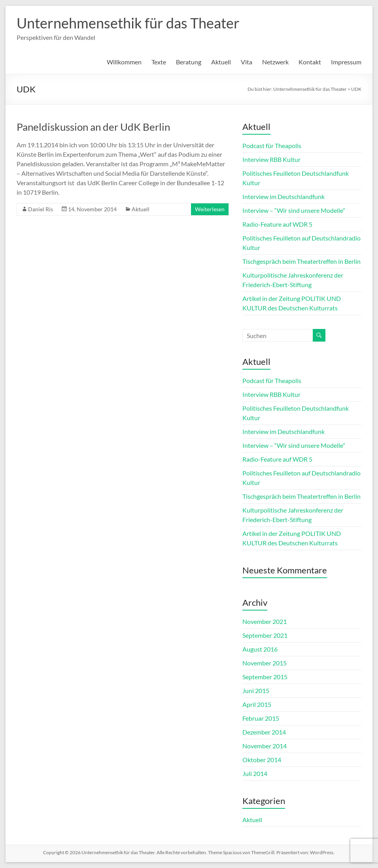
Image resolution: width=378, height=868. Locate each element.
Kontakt (310, 62)
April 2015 (257, 704)
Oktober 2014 (262, 760)
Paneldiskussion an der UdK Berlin (93, 127)
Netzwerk (275, 62)
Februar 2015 (261, 718)
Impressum (346, 62)
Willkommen (124, 62)
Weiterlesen (210, 209)
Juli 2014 (255, 773)
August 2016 (260, 649)
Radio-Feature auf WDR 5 (277, 224)
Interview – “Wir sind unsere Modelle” (294, 210)
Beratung (189, 62)
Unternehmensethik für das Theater (128, 23)
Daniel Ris (41, 209)
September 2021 (265, 635)
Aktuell (221, 62)
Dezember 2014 (264, 732)
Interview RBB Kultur (271, 159)
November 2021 (265, 621)
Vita (247, 62)
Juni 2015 (256, 690)
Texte (159, 62)
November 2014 (265, 746)
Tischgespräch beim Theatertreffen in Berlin (301, 261)
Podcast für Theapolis (272, 146)
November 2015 (265, 663)
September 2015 (265, 677)
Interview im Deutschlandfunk (283, 196)
